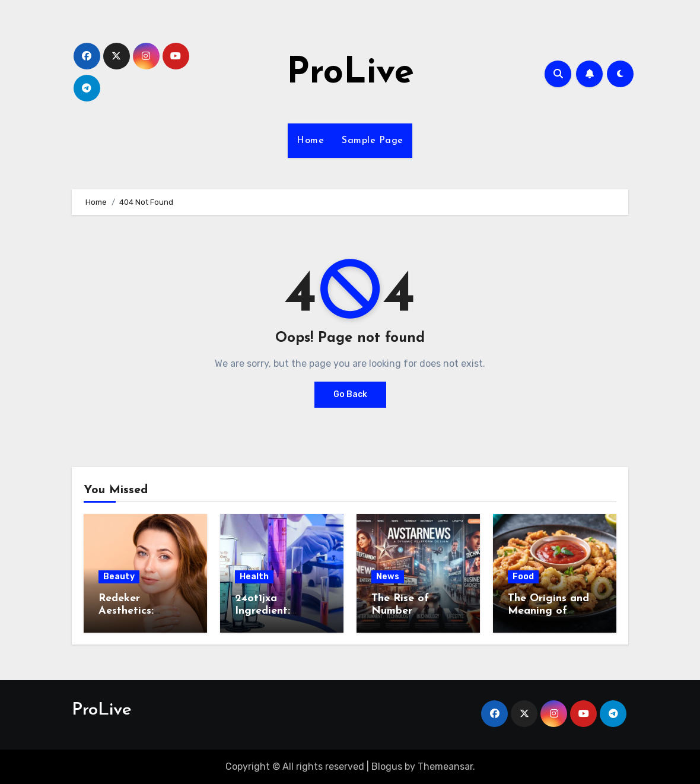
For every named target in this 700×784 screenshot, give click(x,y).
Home (310, 141)
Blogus (387, 766)
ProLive (350, 74)
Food (523, 577)
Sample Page (373, 141)
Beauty (119, 577)
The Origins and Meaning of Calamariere (548, 611)
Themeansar (445, 766)
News (388, 577)
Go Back (350, 394)
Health (254, 577)
